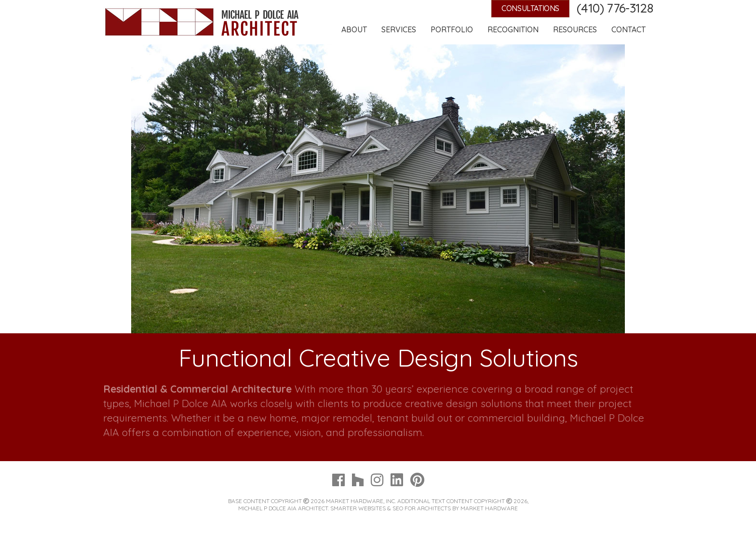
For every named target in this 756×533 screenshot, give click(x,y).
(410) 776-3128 (615, 8)
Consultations (530, 8)
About (354, 29)
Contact (628, 29)
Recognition (513, 29)
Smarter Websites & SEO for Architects (391, 508)
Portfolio (452, 29)
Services (399, 29)
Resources (575, 29)
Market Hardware (489, 508)
